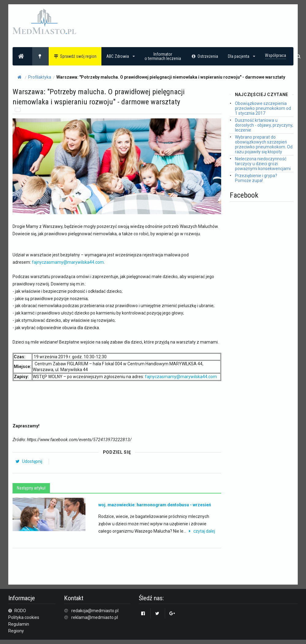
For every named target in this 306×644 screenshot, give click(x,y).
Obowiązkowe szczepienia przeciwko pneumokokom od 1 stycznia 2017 (263, 108)
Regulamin (19, 624)
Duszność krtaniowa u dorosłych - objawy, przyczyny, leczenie (264, 125)
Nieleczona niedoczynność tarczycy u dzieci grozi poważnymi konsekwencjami (263, 164)
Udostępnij (29, 461)
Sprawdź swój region (75, 56)
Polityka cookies (24, 617)
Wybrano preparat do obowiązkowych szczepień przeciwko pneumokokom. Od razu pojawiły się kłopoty (264, 144)
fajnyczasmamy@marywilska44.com (68, 262)
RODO (17, 611)
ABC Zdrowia (121, 56)
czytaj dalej (201, 531)
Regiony (16, 631)
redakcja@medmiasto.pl (95, 611)
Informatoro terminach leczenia (163, 56)
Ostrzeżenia (204, 56)
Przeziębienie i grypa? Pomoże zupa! (256, 178)
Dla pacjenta (242, 56)
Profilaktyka (40, 77)
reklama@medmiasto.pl (95, 617)
